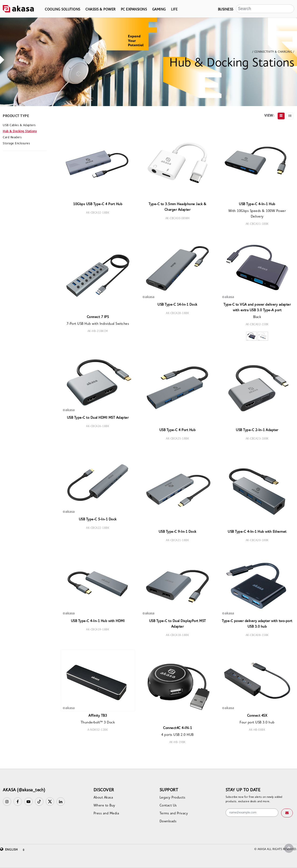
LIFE (174, 10)
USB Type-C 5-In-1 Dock (98, 520)
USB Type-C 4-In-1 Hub (257, 204)
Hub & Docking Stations (20, 131)
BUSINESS (226, 10)
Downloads (168, 821)
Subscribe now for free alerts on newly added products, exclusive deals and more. (254, 799)
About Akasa (103, 798)
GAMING (159, 10)
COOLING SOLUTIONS (63, 10)
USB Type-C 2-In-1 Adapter (257, 430)
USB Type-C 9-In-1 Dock (178, 532)
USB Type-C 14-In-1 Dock (177, 305)
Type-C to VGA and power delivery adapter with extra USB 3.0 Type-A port (257, 308)
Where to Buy (104, 806)
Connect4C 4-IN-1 (177, 728)
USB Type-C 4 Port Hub (178, 430)
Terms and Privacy (174, 814)
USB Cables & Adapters (19, 125)
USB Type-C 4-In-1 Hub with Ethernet (257, 532)
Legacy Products (173, 798)
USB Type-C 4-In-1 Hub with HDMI (98, 621)
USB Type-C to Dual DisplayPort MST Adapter (178, 624)
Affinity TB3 (98, 716)
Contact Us (168, 806)
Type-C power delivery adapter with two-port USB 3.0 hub (257, 624)
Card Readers (12, 137)
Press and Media (106, 814)
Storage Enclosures (16, 144)
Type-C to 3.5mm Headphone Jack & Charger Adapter (177, 207)
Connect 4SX (257, 716)
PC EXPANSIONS (134, 10)
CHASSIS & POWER (101, 10)
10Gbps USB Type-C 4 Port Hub (98, 204)
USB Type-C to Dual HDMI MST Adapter (98, 418)
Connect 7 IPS (98, 317)
